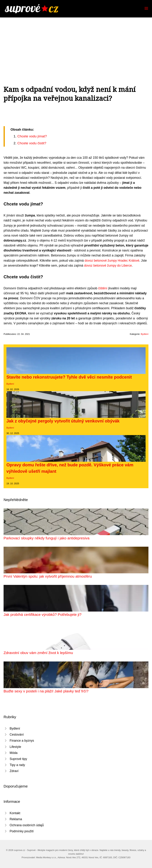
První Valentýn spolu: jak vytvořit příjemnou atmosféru (48, 576)
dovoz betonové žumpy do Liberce (108, 266)
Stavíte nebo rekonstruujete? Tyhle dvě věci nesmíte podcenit (69, 377)
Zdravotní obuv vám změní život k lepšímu (38, 653)
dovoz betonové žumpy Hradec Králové (112, 261)
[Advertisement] (76, 44)
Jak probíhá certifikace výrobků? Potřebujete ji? (42, 614)
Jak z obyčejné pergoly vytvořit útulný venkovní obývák (63, 421)
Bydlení (145, 334)
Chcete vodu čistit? (32, 143)
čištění (103, 288)
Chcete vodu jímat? (32, 136)
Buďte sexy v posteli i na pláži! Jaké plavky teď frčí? (46, 691)
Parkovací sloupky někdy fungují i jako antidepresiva (47, 538)
